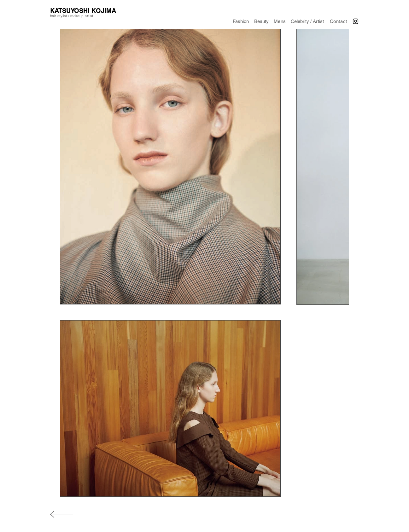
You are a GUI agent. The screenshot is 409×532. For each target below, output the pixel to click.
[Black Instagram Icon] (356, 21)
